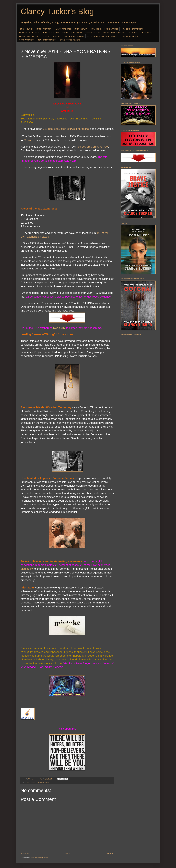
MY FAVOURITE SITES (63, 29)
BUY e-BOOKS (96, 29)
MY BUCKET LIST (81, 29)
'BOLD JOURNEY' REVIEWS (29, 36)
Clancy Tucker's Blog (57, 11)
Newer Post (25, 853)
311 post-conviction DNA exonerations (66, 129)
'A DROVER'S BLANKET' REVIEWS (56, 33)
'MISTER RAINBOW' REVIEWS (114, 33)
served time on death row (93, 147)
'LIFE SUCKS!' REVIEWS (130, 36)
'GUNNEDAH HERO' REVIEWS (132, 29)
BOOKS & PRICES (111, 29)
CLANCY (30, 29)
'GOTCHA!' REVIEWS (27, 40)
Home (68, 853)
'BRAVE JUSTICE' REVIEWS (70, 40)
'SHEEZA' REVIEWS (93, 33)
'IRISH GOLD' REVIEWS (51, 36)
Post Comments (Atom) (39, 858)
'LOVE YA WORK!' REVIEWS (74, 36)
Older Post (109, 853)
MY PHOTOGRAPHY (44, 29)
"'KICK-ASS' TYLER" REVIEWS (140, 33)
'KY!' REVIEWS (77, 33)
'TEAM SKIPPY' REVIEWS (47, 40)
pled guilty (59, 328)
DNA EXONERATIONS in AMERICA (39, 782)
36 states (29, 140)
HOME (21, 29)
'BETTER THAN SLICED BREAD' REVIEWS (103, 36)
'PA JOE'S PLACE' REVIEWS (29, 33)
